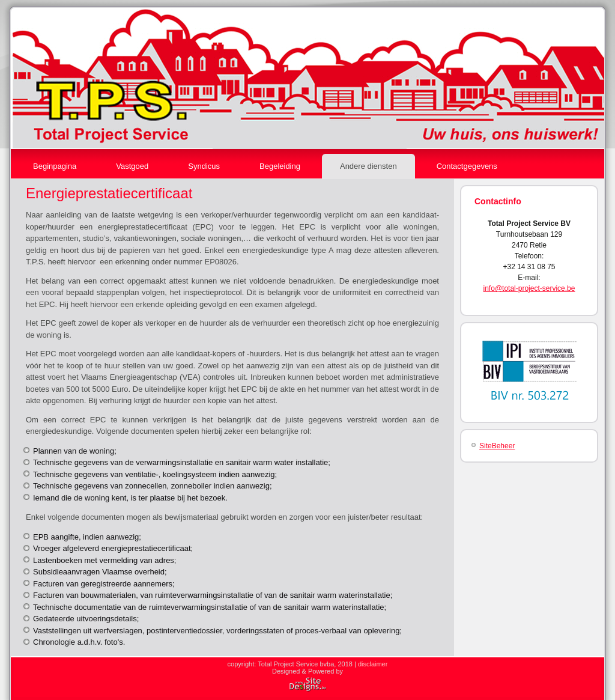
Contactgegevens (467, 166)
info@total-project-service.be (529, 288)
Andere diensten (368, 166)
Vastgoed (132, 166)
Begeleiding (280, 166)
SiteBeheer (497, 446)
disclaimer (373, 664)
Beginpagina (55, 166)
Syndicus (204, 166)
